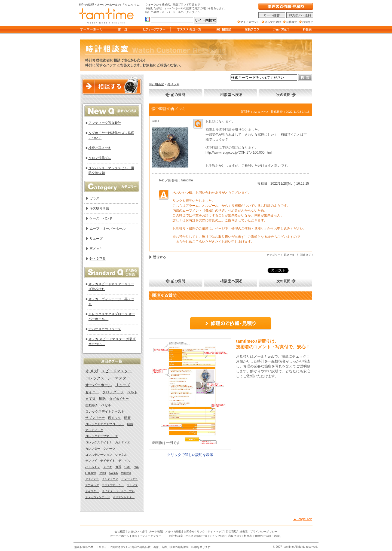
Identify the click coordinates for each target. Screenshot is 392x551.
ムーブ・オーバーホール (108, 229)
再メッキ (173, 84)
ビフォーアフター (150, 536)
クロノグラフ (113, 392)
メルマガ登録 (173, 532)
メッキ (108, 467)
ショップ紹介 (218, 536)
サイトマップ (216, 532)
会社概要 (120, 532)
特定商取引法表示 (237, 532)
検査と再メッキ (100, 148)
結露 (130, 424)
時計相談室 (156, 84)
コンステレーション (99, 455)
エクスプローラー (113, 485)
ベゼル (106, 405)
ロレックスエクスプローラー (105, 424)
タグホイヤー (119, 399)
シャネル (121, 455)
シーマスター (119, 378)
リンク (201, 532)
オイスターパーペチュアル (118, 491)
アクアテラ (92, 479)
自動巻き (92, 405)
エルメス (132, 485)
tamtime (126, 473)
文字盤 (91, 399)
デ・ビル (124, 461)
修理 (118, 467)
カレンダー (93, 449)
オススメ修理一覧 (196, 536)
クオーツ (109, 449)
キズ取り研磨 (99, 208)
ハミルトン (93, 467)
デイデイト (108, 461)
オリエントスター (124, 497)
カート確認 (156, 532)
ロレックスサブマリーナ (102, 436)
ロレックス (95, 378)
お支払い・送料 (137, 532)
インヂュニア (110, 479)
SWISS (113, 473)
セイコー (92, 392)
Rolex (102, 473)
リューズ (96, 239)
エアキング (92, 485)
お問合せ (189, 532)
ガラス (94, 198)
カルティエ (123, 442)
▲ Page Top (303, 519)
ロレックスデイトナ (99, 442)
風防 (102, 399)
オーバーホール (99, 385)
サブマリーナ (95, 418)
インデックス (130, 479)
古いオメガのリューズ (105, 329)
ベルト (132, 392)
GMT (128, 467)
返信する (160, 257)
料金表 (248, 536)
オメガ (92, 371)
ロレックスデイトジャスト (105, 412)
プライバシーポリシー (264, 532)
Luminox (91, 473)
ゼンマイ (91, 461)
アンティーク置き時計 (105, 123)
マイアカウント (250, 22)
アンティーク (94, 430)
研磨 (127, 418)
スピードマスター (117, 371)
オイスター (92, 491)
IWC (136, 467)
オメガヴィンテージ (97, 497)
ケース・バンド (101, 218)
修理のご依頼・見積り (268, 536)
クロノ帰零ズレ (100, 158)
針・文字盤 (98, 259)
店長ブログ (235, 536)
